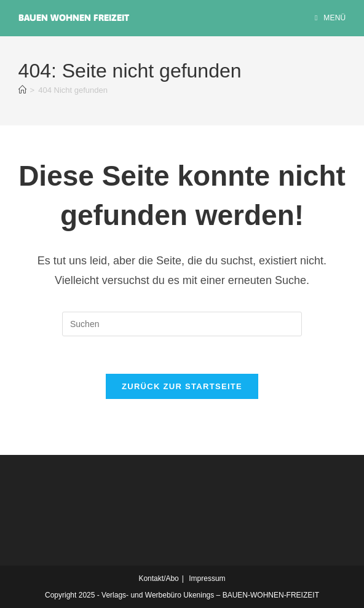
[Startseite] (22, 90)
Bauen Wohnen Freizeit (74, 18)
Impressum (207, 578)
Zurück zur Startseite (182, 386)
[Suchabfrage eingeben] (182, 324)
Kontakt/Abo (158, 578)
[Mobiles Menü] (330, 18)
